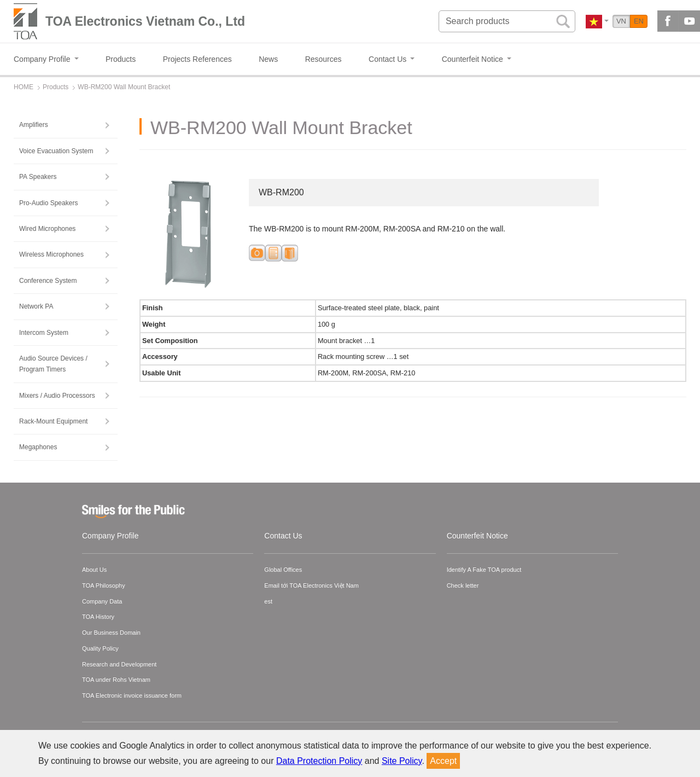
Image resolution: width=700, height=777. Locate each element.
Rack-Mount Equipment (53, 421)
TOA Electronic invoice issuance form (132, 695)
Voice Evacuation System (56, 151)
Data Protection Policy (319, 761)
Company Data (102, 601)
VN (621, 21)
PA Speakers (38, 177)
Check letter (463, 585)
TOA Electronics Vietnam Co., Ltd (145, 21)
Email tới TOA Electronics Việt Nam (311, 585)
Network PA (36, 306)
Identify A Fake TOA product (484, 570)
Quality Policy (100, 648)
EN (639, 21)
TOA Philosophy (104, 585)
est (268, 601)
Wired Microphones (47, 229)
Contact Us (283, 536)
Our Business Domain (111, 633)
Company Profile (110, 536)
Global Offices (283, 570)
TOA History (98, 617)
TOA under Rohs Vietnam (116, 680)
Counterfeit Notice (477, 536)
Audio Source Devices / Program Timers (53, 364)
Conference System (48, 281)
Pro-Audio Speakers (48, 203)
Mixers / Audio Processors (57, 396)
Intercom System (44, 333)
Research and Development (119, 664)
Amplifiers (34, 125)
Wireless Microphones (51, 254)
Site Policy (402, 761)
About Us (94, 570)
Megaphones (38, 447)
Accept (443, 761)
